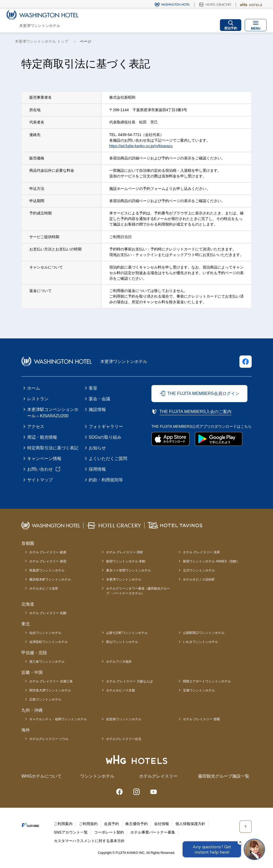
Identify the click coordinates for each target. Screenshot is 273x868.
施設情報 (97, 409)
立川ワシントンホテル (199, 570)
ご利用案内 (63, 824)
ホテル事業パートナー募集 (153, 832)
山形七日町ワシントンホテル (127, 633)
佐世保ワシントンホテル (124, 719)
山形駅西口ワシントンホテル (204, 633)
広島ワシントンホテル (45, 699)
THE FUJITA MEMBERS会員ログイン (203, 393)
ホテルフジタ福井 (119, 662)
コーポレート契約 (109, 832)
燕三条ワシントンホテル (47, 662)
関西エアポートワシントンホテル (207, 681)
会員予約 (111, 824)
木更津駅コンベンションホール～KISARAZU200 (53, 413)
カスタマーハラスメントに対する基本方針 (89, 841)
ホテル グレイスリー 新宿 (48, 561)
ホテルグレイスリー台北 (124, 739)
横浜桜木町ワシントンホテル (50, 579)
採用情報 (97, 469)
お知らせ (97, 448)
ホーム (34, 388)
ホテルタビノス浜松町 (199, 579)
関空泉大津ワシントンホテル (50, 690)
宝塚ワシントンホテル (199, 690)
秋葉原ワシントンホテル (47, 570)
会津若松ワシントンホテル (49, 642)
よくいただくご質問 (108, 459)
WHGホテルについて (41, 776)
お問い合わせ (40, 469)
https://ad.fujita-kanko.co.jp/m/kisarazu (141, 146)
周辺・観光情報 (42, 437)
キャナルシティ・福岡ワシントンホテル (58, 719)
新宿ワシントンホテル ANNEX (211, 561)
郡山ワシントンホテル (122, 642)
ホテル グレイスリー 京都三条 (51, 681)
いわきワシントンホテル (200, 642)
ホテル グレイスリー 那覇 (201, 719)
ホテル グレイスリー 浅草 (201, 552)
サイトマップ (40, 480)
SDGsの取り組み (105, 437)
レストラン (38, 399)
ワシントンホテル (97, 776)
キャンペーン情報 (44, 459)
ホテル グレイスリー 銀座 (48, 552)
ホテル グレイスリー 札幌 (48, 613)
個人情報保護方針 (190, 824)
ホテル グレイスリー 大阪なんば (129, 681)
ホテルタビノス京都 (121, 690)
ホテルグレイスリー (158, 776)
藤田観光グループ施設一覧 (224, 776)
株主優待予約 (136, 824)
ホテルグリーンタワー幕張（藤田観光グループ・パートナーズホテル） (138, 591)
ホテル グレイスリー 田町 (125, 552)
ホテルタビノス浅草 (44, 589)
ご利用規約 (88, 824)
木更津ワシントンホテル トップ (42, 41)
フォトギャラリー (106, 427)
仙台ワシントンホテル (45, 633)
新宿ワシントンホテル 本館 (126, 561)
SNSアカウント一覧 (71, 832)
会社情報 (162, 824)
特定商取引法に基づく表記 (53, 448)
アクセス (36, 427)
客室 (93, 388)
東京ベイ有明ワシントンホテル (129, 570)
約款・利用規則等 (106, 480)
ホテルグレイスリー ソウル (49, 739)
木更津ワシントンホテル (124, 579)
